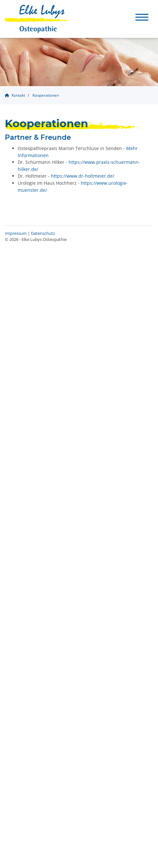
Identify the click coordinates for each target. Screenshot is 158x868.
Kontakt (18, 95)
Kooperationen (46, 95)
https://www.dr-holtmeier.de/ (83, 176)
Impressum (16, 233)
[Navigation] (142, 17)
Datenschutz (43, 233)
